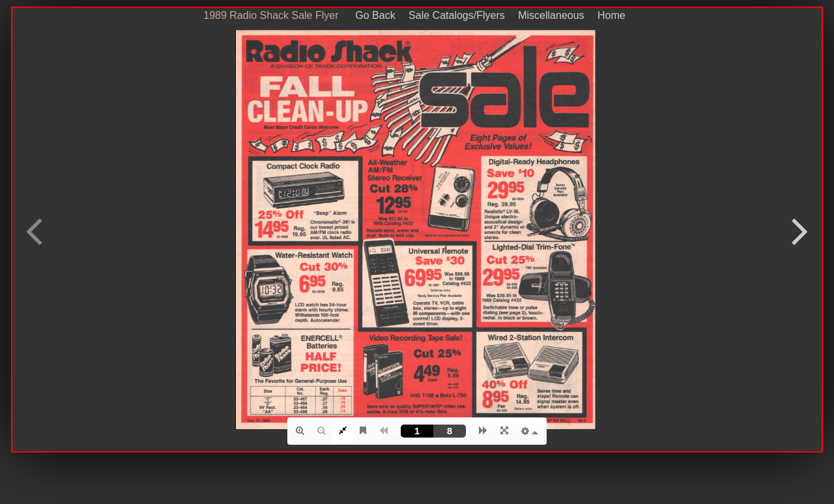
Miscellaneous (551, 15)
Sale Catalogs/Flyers (457, 15)
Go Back (371, 15)
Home (611, 15)
